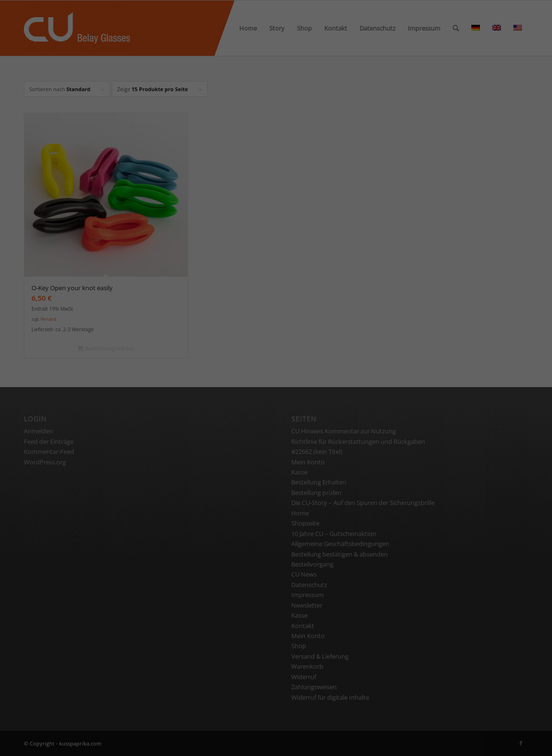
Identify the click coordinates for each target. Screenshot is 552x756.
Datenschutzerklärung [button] (281, 315)
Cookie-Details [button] (228, 315)
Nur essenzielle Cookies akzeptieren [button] (276, 267)
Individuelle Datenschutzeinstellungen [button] (276, 295)
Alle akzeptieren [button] (276, 210)
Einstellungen (293, 142)
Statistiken (334, 173)
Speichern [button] (276, 239)
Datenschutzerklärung (338, 133)
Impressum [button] (329, 315)
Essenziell (210, 173)
